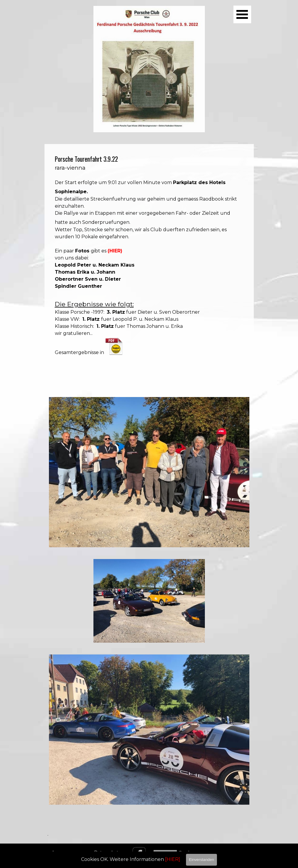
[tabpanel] (149, 265)
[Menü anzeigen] (242, 14)
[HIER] (173, 859)
